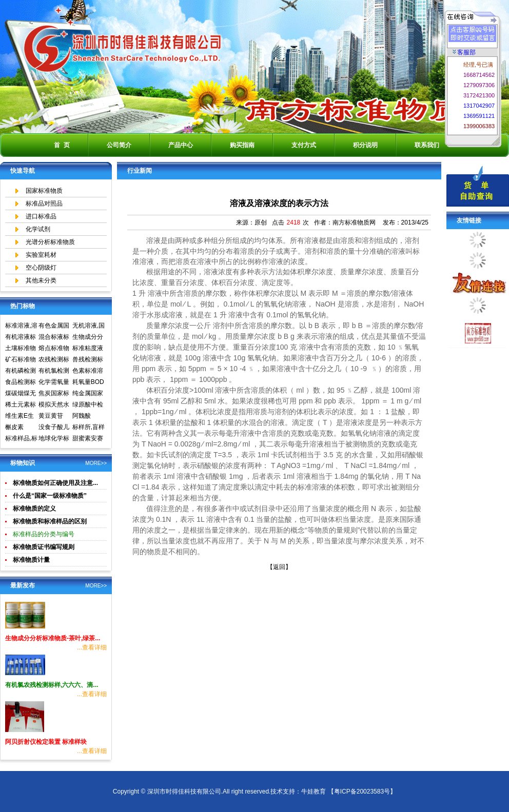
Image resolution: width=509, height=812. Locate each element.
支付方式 (304, 145)
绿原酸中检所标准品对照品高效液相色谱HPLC (88, 405)
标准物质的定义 (34, 509)
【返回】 (279, 567)
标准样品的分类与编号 (44, 534)
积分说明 (365, 145)
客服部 (464, 52)
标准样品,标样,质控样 (21, 439)
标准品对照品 (44, 204)
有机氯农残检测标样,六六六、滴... (52, 685)
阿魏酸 (82, 416)
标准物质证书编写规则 (44, 547)
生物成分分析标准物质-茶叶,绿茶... (53, 638)
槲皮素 (14, 427)
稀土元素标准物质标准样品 (21, 405)
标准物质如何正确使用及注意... (55, 483)
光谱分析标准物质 (50, 242)
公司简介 (119, 145)
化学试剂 (38, 229)
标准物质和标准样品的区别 (50, 521)
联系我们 (427, 145)
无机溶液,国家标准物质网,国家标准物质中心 (89, 327)
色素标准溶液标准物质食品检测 (88, 372)
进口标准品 (41, 216)
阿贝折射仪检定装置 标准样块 (46, 742)
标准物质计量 (31, 560)
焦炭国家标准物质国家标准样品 (54, 394)
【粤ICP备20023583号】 (362, 791)
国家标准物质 (44, 191)
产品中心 (181, 145)
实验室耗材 (41, 255)
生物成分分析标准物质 (88, 338)
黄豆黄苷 (51, 416)
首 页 (62, 145)
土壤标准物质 (21, 349)
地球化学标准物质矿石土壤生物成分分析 (54, 439)
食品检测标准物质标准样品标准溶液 (21, 383)
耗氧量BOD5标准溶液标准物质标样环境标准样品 (88, 383)
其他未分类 (41, 280)
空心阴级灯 (41, 268)
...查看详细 (92, 647)
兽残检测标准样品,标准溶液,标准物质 (89, 360)
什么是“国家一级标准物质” (50, 496)
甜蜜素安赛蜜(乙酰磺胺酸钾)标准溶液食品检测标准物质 (89, 439)
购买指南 (242, 145)
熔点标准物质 (54, 349)
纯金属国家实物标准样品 (88, 394)
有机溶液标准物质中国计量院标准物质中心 (21, 338)
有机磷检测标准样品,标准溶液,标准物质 (21, 372)
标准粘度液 (88, 348)
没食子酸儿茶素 (54, 428)
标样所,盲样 (89, 427)
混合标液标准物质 (54, 338)
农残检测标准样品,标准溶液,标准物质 (55, 360)
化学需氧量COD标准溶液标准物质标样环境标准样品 (55, 383)
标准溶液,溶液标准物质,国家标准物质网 (21, 327)
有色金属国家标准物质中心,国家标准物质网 (55, 327)
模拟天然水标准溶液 (54, 405)
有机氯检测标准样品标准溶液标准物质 (54, 372)
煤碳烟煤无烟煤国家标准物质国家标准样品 (21, 394)
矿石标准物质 (21, 360)
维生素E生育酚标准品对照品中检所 (21, 417)
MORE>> (96, 463)
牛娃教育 (314, 791)
